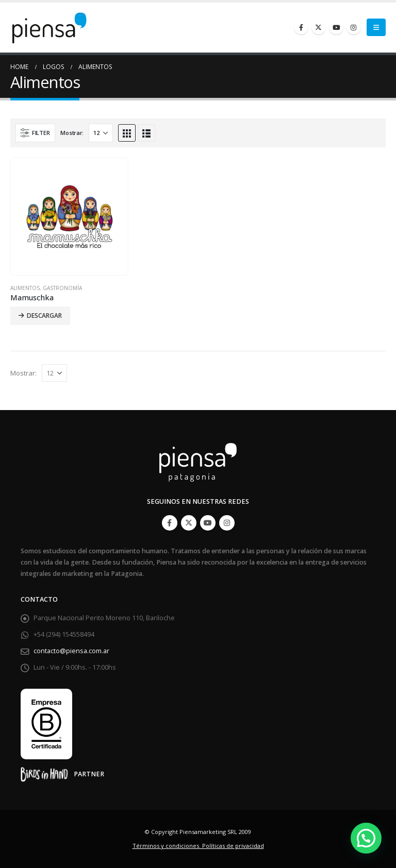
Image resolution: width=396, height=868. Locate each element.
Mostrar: (72, 133)
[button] (366, 838)
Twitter (189, 523)
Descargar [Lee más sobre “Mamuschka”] (44, 316)
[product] (70, 217)
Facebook (170, 523)
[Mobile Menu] (376, 27)
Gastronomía (62, 288)
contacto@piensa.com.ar (71, 651)
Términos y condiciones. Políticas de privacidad (198, 846)
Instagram (227, 523)
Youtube (208, 523)
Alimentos (25, 288)
